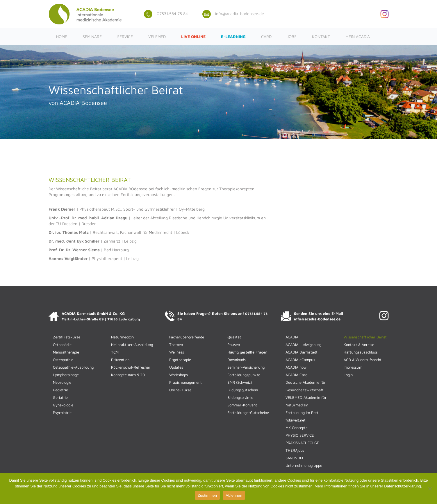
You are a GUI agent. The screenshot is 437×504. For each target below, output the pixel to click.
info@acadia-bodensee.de (233, 14)
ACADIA (292, 337)
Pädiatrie (60, 390)
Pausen (234, 345)
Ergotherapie (180, 360)
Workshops (179, 375)
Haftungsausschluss (361, 352)
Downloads (237, 360)
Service (125, 36)
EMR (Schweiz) (240, 382)
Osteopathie (63, 360)
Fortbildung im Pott (302, 412)
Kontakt (321, 36)
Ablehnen (234, 495)
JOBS (292, 36)
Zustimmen (207, 495)
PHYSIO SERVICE (300, 435)
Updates (176, 367)
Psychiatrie (62, 412)
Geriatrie (60, 397)
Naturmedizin (122, 337)
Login (348, 375)
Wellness (177, 352)
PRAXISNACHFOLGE (302, 443)
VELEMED (157, 36)
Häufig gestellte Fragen (247, 352)
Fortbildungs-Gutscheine (248, 412)
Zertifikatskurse (67, 337)
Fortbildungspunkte (244, 375)
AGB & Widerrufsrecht (363, 360)
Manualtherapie (66, 352)
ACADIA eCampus (300, 360)
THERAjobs (295, 450)
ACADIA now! (297, 367)
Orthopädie (62, 345)
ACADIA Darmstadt (302, 352)
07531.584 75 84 (166, 14)
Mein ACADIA (358, 36)
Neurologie (62, 382)
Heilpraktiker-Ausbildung (132, 345)
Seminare (92, 36)
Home (62, 36)
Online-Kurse (180, 390)
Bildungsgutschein (243, 390)
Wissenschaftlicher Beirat (365, 337)
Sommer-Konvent (242, 405)
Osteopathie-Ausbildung (73, 367)
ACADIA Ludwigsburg (303, 345)
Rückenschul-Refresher (131, 367)
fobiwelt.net (296, 420)
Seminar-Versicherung (246, 367)
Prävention (120, 360)
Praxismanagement (185, 382)
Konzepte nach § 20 (128, 375)
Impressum (353, 367)
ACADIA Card (296, 375)
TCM (115, 352)
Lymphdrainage (66, 375)
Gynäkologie (63, 405)
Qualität (234, 337)
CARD (266, 36)
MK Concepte (297, 428)
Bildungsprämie (240, 397)
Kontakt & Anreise (359, 345)
